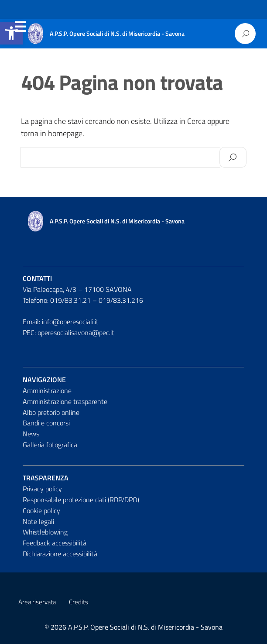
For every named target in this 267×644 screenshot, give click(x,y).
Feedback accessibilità (55, 543)
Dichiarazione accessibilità (60, 554)
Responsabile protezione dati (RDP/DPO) (81, 500)
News (31, 434)
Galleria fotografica (50, 445)
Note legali (38, 521)
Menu (20, 27)
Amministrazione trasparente (65, 401)
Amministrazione (47, 391)
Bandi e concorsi (46, 423)
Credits (79, 602)
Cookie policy (41, 510)
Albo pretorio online (51, 412)
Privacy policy (42, 489)
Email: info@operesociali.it (61, 322)
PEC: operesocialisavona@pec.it (68, 332)
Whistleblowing (45, 532)
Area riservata (37, 602)
